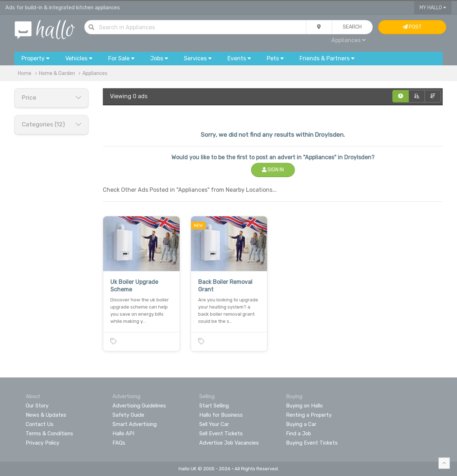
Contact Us (40, 424)
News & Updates (46, 415)
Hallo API (123, 434)
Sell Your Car (214, 424)
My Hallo (433, 8)
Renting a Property (309, 415)
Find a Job (298, 434)
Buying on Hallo (304, 406)
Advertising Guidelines (139, 406)
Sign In (273, 170)
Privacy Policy (42, 443)
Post (412, 27)
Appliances (348, 40)
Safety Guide (128, 415)
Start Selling (214, 406)
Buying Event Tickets (312, 443)
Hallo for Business (221, 415)
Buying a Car (301, 424)
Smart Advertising (135, 424)
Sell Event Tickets (221, 434)
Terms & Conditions (49, 434)
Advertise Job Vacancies (229, 443)
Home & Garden (57, 73)
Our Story (37, 406)
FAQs (119, 443)
